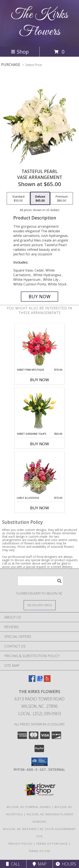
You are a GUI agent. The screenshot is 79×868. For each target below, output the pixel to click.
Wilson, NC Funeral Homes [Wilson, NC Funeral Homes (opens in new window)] (29, 807)
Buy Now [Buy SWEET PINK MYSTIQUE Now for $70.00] (40, 380)
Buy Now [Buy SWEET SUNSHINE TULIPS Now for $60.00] (40, 444)
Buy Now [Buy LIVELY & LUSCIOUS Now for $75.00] (40, 508)
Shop (20, 52)
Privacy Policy (21, 844)
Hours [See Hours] (66, 864)
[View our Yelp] (47, 681)
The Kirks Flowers (39, 23)
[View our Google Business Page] (40, 681)
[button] (39, 762)
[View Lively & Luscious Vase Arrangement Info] (39, 474)
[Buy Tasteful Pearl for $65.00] (40, 297)
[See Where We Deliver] (40, 605)
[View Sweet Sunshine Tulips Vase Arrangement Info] (39, 410)
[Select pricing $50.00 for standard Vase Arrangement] (18, 198)
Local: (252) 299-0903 (40, 714)
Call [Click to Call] (13, 864)
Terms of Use (40, 851)
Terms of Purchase (52, 844)
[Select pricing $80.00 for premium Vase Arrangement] (62, 198)
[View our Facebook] (32, 681)
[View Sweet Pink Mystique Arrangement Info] (39, 346)
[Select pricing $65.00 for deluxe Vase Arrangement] (40, 198)
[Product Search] (40, 581)
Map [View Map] (40, 864)
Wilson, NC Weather (19, 829)
